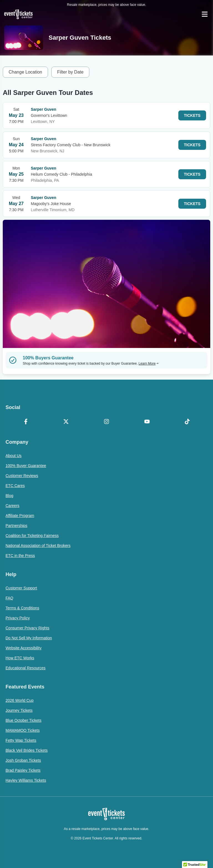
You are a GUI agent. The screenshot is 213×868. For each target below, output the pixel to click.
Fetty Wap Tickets (21, 740)
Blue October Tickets (23, 720)
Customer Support (21, 588)
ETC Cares (15, 486)
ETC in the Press (20, 556)
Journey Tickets (19, 710)
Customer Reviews (22, 476)
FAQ (9, 598)
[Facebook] (26, 422)
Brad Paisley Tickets (23, 770)
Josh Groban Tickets (23, 760)
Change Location (25, 72)
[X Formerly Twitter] (66, 422)
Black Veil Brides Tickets (27, 750)
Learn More (149, 364)
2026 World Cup (20, 700)
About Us (14, 456)
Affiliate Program (20, 516)
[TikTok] (187, 422)
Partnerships (17, 526)
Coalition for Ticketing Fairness (32, 536)
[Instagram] (106, 422)
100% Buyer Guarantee (26, 466)
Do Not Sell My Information (29, 638)
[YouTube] (147, 422)
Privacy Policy (18, 618)
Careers (12, 506)
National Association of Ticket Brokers (38, 546)
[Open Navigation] (205, 14)
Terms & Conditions (22, 608)
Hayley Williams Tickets (26, 780)
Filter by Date (70, 72)
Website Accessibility (24, 648)
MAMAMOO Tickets (23, 730)
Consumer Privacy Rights (27, 628)
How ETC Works (20, 658)
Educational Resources (26, 668)
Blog (9, 496)
